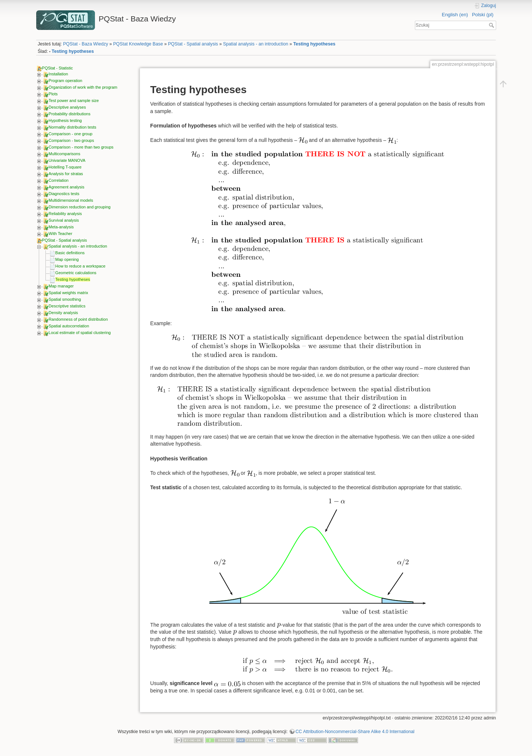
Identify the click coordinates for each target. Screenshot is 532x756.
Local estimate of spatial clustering (80, 333)
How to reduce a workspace (81, 266)
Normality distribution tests (73, 127)
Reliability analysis (65, 214)
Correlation (59, 180)
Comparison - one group (71, 134)
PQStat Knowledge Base (138, 44)
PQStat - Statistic (58, 68)
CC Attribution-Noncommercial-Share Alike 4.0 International (355, 732)
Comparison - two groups (71, 140)
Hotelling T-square (65, 167)
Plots (53, 94)
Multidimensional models (71, 200)
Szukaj (492, 25)
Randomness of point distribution (78, 319)
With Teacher (61, 234)
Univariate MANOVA (67, 160)
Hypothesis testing (65, 120)
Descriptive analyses (67, 107)
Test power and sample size (74, 101)
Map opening (67, 259)
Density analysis (63, 313)
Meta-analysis (61, 227)
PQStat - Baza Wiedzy (86, 44)
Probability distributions (70, 114)
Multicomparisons (65, 154)
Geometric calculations (76, 273)
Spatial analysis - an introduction (256, 44)
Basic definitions (70, 253)
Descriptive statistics (67, 306)
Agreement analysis (67, 187)
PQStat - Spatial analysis (193, 44)
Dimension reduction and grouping (80, 207)
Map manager (61, 286)
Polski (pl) (482, 15)
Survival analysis (64, 220)
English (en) (455, 15)
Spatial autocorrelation (69, 326)
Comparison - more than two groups (81, 147)
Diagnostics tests (64, 194)
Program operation (66, 81)
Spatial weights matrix (69, 293)
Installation (59, 74)
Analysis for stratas (66, 174)
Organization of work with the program (83, 87)
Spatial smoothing (65, 299)
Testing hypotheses (314, 44)
